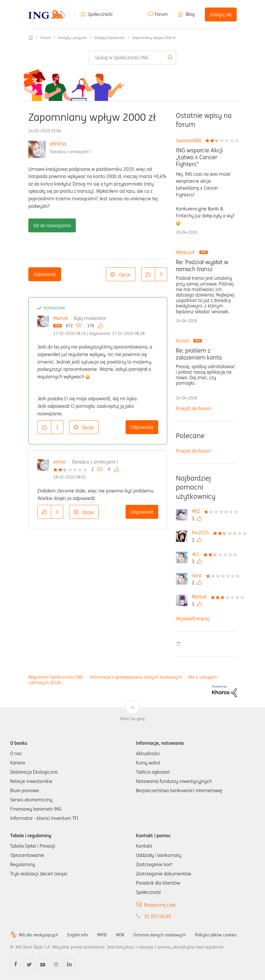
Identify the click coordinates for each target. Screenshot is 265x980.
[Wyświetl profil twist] (198, 575)
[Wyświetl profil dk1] (197, 554)
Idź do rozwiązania (52, 225)
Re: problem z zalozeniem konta (199, 354)
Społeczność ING (31, 38)
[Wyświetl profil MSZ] (197, 511)
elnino (58, 143)
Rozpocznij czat (160, 905)
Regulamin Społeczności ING (56, 677)
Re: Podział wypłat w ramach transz (202, 266)
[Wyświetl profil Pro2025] (202, 533)
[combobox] (132, 58)
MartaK (61, 318)
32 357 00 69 (158, 916)
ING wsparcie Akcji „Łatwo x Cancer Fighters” (199, 157)
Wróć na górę (132, 719)
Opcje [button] (125, 275)
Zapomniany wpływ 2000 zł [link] (154, 38)
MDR (120, 935)
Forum (161, 14)
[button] (148, 274)
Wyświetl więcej (193, 618)
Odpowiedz (45, 274)
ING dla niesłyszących (38, 935)
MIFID (102, 935)
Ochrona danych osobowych (160, 935)
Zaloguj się (221, 14)
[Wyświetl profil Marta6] (201, 597)
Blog (190, 14)
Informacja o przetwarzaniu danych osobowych (136, 677)
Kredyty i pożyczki (72, 38)
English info (78, 935)
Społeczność (100, 14)
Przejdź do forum (193, 408)
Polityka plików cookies (216, 935)
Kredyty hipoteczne (109, 38)
